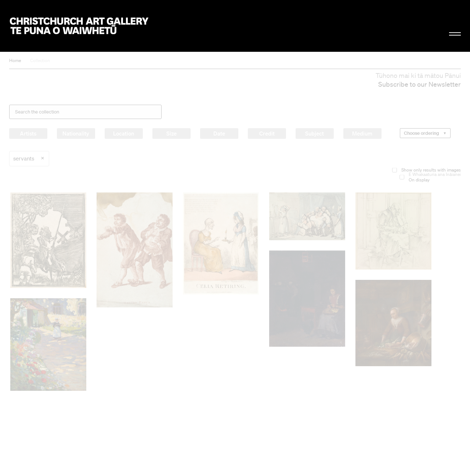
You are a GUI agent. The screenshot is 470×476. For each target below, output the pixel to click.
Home (15, 60)
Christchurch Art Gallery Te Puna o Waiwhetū (79, 26)
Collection (40, 60)
